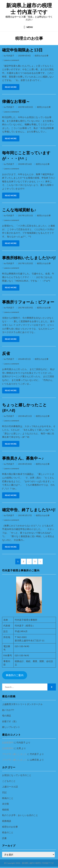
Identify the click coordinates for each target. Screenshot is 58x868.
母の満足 (7, 716)
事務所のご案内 (15, 675)
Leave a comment (11, 60)
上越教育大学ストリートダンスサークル (22, 704)
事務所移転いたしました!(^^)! (29, 258)
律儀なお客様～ (16, 101)
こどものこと (9, 781)
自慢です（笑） (10, 721)
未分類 (5, 804)
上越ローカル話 (10, 787)
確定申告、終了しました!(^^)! (29, 510)
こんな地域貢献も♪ (19, 210)
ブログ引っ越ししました (14, 754)
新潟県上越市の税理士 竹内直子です (29, 9)
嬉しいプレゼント (11, 727)
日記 (4, 792)
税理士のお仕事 (42, 56)
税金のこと (8, 832)
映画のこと (8, 798)
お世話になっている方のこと (17, 775)
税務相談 (7, 821)
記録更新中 (8, 742)
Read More (11, 87)
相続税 (5, 809)
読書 (4, 838)
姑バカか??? (8, 710)
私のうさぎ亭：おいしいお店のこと (20, 815)
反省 (6, 353)
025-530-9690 (22, 646)
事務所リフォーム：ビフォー (28, 302)
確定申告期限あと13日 (22, 50)
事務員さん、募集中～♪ (23, 458)
